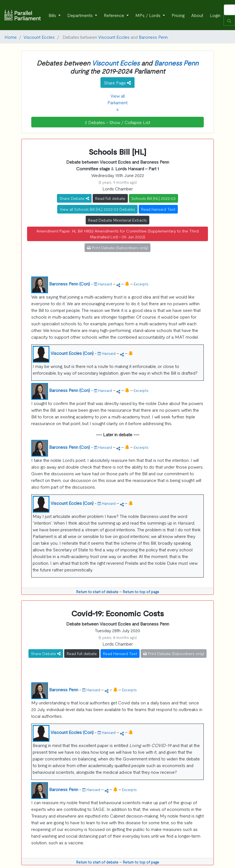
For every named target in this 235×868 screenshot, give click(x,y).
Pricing (178, 15)
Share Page (117, 83)
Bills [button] (53, 15)
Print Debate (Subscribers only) (117, 248)
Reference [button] (115, 15)
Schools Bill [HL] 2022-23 (154, 198)
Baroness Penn (153, 37)
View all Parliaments (117, 102)
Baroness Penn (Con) (69, 283)
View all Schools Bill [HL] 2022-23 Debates (97, 209)
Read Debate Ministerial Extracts (117, 220)
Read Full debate (110, 198)
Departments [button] (81, 15)
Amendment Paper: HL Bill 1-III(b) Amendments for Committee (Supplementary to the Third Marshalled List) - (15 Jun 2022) (117, 234)
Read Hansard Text (158, 209)
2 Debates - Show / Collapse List (117, 122)
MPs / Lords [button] (148, 15)
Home (11, 37)
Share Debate (74, 198)
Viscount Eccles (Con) (72, 353)
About (197, 15)
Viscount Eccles (39, 37)
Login (215, 15)
